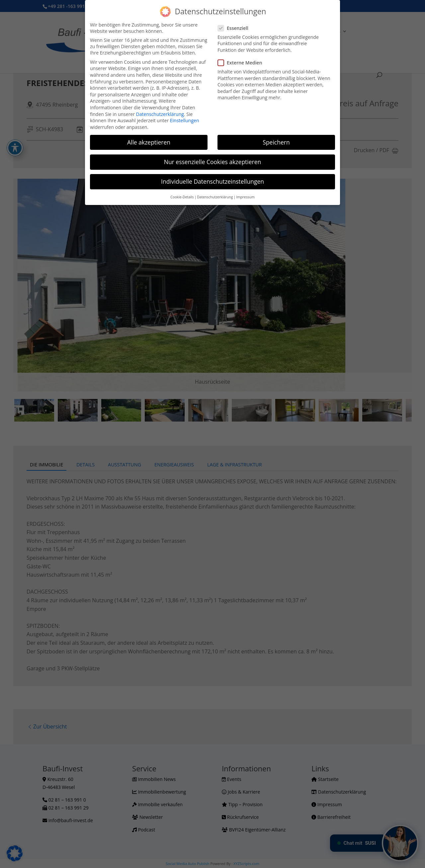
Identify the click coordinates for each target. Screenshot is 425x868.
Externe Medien (243, 63)
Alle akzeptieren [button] (149, 142)
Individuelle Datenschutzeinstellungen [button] (212, 181)
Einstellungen (185, 120)
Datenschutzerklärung (160, 114)
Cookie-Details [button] (182, 197)
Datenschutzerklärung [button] (215, 197)
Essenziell (236, 28)
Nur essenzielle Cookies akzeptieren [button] (213, 162)
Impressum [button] (245, 197)
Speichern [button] (276, 142)
